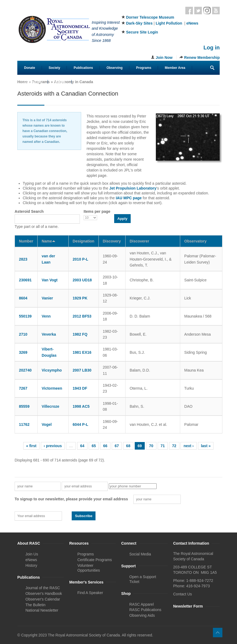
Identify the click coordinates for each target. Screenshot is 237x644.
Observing (115, 68)
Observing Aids (142, 615)
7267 (23, 388)
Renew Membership (202, 58)
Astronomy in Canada (73, 82)
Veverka (49, 334)
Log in (212, 48)
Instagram (207, 11)
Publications (83, 68)
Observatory (195, 241)
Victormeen (52, 388)
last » (206, 446)
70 (151, 446)
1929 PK (80, 298)
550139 (25, 316)
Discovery (112, 241)
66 (105, 446)
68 (128, 446)
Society (55, 68)
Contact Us (33, 82)
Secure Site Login (142, 32)
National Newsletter (42, 610)
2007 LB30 (82, 370)
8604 (23, 298)
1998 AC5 (81, 406)
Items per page (97, 211)
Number (26, 241)
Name (49, 241)
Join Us (32, 554)
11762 (24, 424)
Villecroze (50, 406)
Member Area (175, 68)
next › (188, 446)
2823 (23, 259)
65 (94, 446)
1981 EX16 (82, 352)
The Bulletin (35, 605)
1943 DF (80, 388)
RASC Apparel (141, 604)
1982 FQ (80, 334)
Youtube (216, 11)
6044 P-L (81, 424)
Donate (30, 68)
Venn (46, 316)
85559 (24, 406)
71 (163, 446)
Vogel (47, 424)
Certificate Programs (95, 560)
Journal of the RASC (43, 588)
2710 (23, 334)
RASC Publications (145, 610)
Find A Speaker (90, 593)
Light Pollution (169, 23)
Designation (84, 241)
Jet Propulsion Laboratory (133, 188)
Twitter (198, 11)
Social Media (140, 554)
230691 (25, 280)
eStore (60, 82)
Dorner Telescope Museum (150, 17)
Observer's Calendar (43, 599)
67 (117, 446)
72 (174, 446)
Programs (144, 68)
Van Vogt (50, 280)
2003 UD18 (82, 280)
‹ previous (53, 446)
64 (82, 446)
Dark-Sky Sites (139, 23)
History (31, 565)
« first (31, 446)
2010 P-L (81, 259)
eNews (192, 23)
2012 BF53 (82, 316)
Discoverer (139, 241)
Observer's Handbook (44, 594)
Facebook (189, 11)
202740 (25, 370)
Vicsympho (52, 370)
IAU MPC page (129, 198)
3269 (23, 352)
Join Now (164, 58)
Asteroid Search (29, 211)
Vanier (47, 298)
